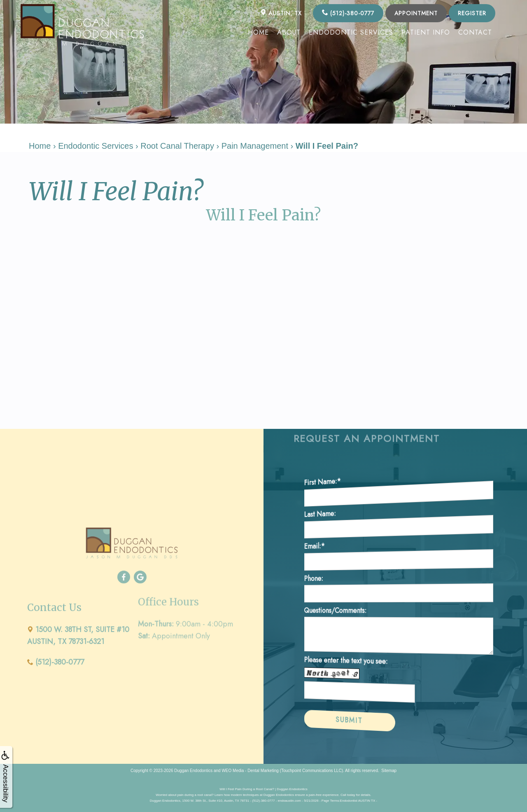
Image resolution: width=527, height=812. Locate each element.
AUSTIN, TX (281, 13)
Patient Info (426, 32)
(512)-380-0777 (348, 13)
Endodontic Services (351, 32)
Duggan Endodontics (193, 771)
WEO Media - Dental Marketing (250, 771)
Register (472, 13)
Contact (475, 32)
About (289, 32)
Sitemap (389, 771)
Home (258, 32)
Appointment (416, 13)
